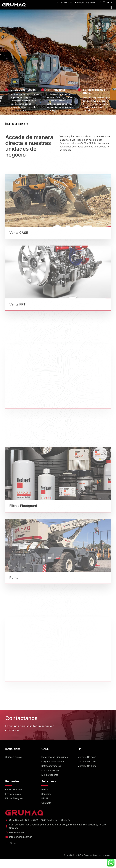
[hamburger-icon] (111, 7)
